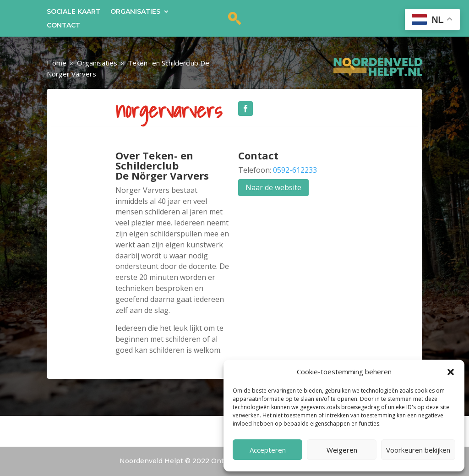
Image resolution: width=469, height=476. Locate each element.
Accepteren (268, 450)
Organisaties (135, 12)
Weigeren (342, 450)
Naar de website (273, 187)
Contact (63, 26)
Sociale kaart (74, 12)
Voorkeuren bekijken (418, 450)
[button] (451, 372)
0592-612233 (295, 170)
